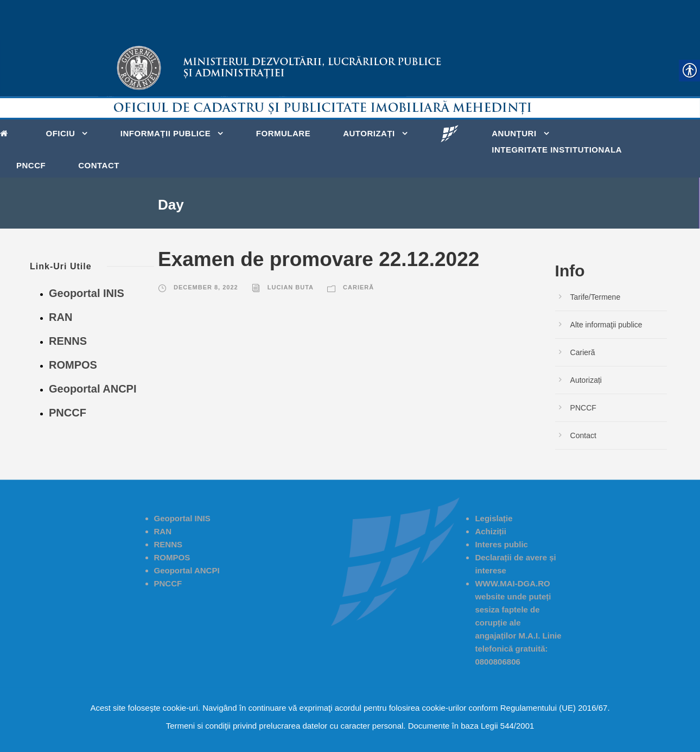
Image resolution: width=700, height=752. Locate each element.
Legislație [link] (494, 518)
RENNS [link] (68, 341)
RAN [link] (61, 317)
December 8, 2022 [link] (206, 287)
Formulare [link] (283, 133)
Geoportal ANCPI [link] (93, 389)
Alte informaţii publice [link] (606, 325)
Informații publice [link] (166, 133)
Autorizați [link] (369, 133)
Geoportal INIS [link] (87, 293)
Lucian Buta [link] (291, 287)
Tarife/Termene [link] (596, 297)
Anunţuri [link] (514, 133)
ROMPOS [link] (73, 365)
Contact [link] (99, 165)
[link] (7, 132)
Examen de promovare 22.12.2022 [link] (319, 259)
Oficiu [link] (61, 133)
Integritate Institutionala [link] (557, 150)
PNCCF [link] (31, 165)
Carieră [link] (358, 287)
